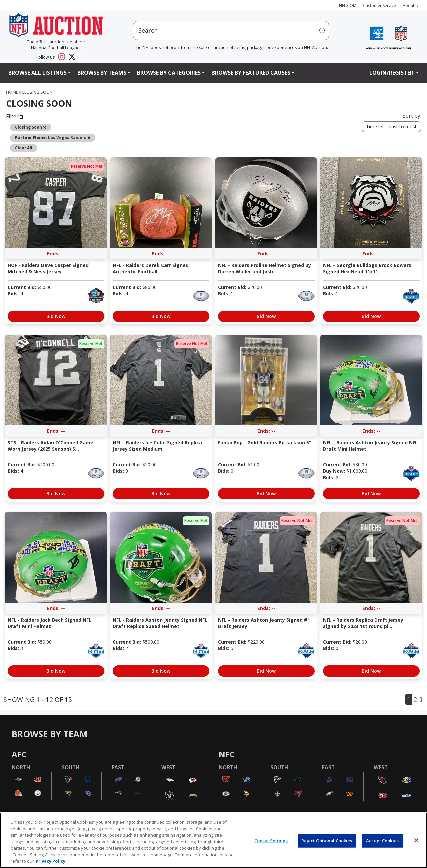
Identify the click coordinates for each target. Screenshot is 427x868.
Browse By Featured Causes (251, 73)
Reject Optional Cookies (327, 840)
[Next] (421, 699)
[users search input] (231, 31)
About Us (411, 6)
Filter (15, 116)
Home (12, 92)
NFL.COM (348, 6)
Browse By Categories (169, 73)
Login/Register (392, 73)
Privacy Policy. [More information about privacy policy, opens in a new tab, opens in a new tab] (51, 861)
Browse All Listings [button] (38, 73)
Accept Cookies (382, 840)
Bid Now (56, 316)
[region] (213, 840)
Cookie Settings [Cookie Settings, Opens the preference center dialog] (271, 840)
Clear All (24, 148)
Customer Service (379, 6)
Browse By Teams (102, 73)
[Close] (416, 840)
